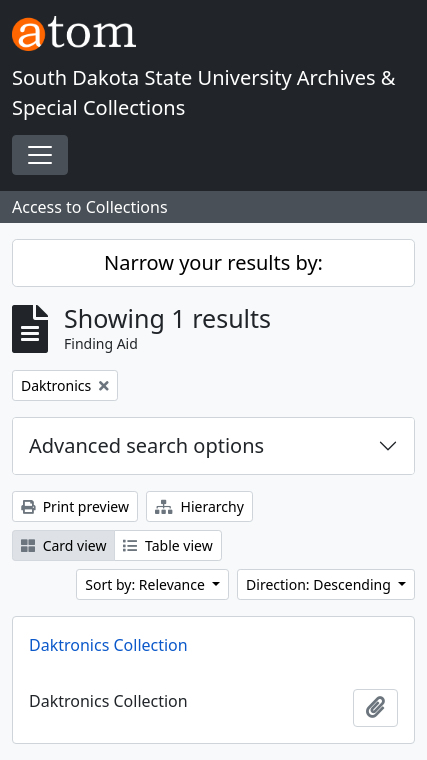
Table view (167, 545)
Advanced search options (146, 445)
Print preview (75, 506)
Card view (63, 545)
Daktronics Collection (108, 645)
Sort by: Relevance (146, 584)
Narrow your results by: (213, 262)
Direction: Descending (320, 584)
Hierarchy (199, 506)
